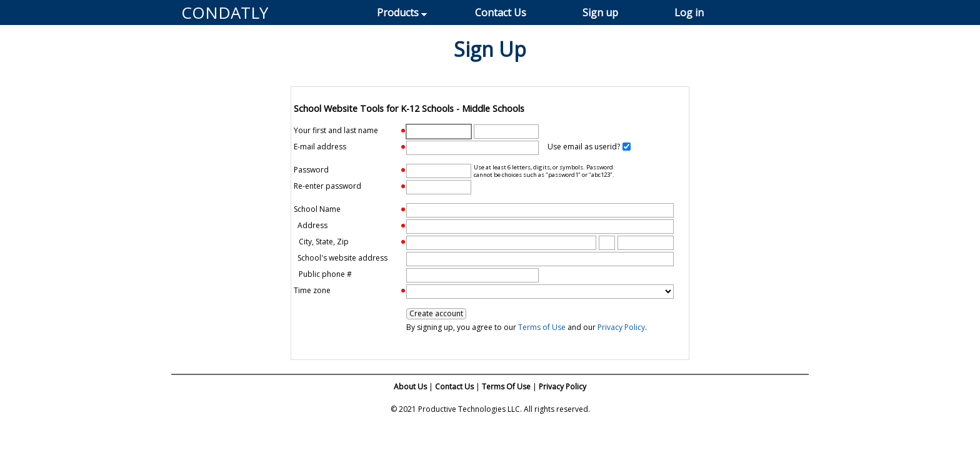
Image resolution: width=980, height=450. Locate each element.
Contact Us (501, 12)
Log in (689, 12)
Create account (436, 313)
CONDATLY (225, 12)
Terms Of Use (506, 387)
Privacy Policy (621, 327)
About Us (410, 387)
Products (398, 12)
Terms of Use (542, 327)
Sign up (600, 12)
